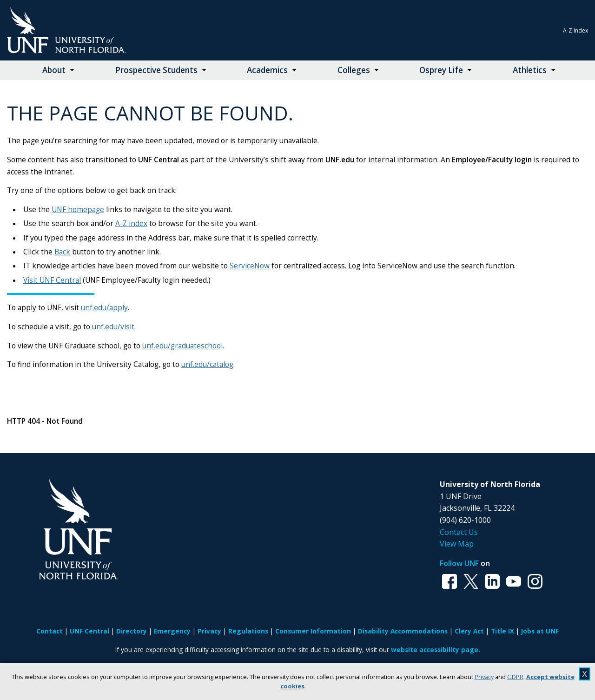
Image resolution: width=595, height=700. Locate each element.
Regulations (248, 631)
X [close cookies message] (585, 674)
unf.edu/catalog (207, 364)
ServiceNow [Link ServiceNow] (250, 266)
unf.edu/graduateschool (182, 346)
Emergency (172, 631)
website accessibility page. (436, 650)
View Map (457, 544)
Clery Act (469, 631)
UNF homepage (78, 210)
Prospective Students (156, 70)
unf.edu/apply (104, 308)
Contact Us (459, 532)
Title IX (502, 631)
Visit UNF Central (52, 280)
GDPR (515, 677)
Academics (267, 70)
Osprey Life (441, 70)
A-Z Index (575, 30)
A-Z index (131, 223)
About (54, 70)
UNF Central (89, 631)
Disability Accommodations (403, 631)
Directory (132, 631)
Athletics (530, 70)
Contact (50, 631)
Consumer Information (313, 631)
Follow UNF (459, 563)
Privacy (484, 677)
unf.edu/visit (113, 327)
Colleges (354, 70)
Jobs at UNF (540, 631)
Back (62, 252)
